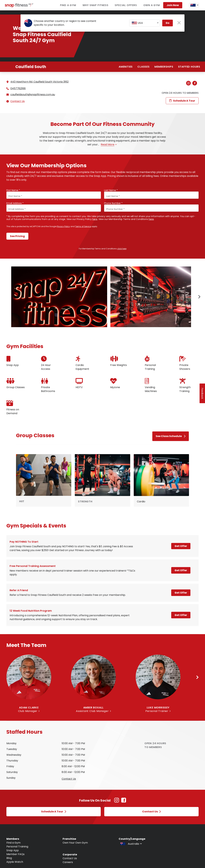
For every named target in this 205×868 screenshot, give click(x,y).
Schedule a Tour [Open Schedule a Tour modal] (54, 812)
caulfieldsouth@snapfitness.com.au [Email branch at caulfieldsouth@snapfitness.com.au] (33, 95)
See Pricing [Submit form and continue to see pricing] (17, 236)
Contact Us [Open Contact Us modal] (152, 812)
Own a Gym (152, 5)
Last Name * (111, 190)
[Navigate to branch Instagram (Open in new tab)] (189, 83)
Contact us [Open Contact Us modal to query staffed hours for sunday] (69, 779)
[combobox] (194, 5)
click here (122, 249)
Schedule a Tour (182, 101)
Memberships (164, 67)
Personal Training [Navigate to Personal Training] (17, 847)
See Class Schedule (171, 436)
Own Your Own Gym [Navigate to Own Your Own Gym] (75, 843)
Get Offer (181, 546)
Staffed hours (189, 67)
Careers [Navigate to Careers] (68, 862)
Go (168, 23)
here (95, 219)
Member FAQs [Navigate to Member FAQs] (15, 854)
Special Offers (126, 5)
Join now (173, 5)
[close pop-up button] (179, 23)
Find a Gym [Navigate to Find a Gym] (13, 843)
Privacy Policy (63, 226)
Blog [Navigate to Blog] (9, 858)
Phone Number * (113, 203)
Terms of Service (83, 226)
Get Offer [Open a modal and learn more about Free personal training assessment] (181, 570)
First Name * (13, 190)
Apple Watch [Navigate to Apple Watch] (15, 862)
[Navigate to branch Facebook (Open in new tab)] (195, 83)
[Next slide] (199, 297)
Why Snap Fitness (95, 5)
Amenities (126, 67)
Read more (109, 144)
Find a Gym (68, 5)
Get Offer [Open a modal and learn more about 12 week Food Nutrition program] (181, 615)
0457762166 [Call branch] (18, 88)
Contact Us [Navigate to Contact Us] (70, 858)
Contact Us (18, 101)
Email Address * (15, 203)
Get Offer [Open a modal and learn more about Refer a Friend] (181, 593)
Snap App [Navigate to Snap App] (13, 850)
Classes (143, 67)
